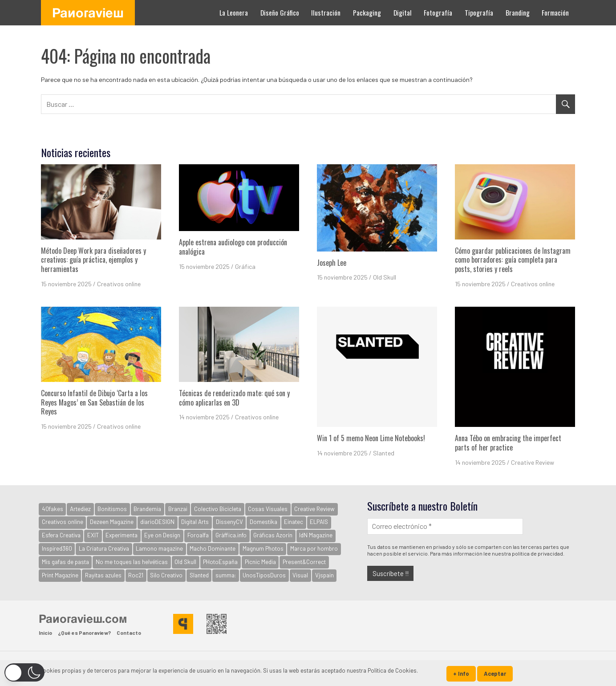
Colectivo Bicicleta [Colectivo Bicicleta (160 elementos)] (218, 509)
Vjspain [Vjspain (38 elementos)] (324, 575)
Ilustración (326, 12)
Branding (518, 12)
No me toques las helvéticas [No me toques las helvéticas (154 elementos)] (132, 562)
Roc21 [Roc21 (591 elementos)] (136, 575)
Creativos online (119, 284)
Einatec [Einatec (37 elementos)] (294, 522)
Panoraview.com (83, 618)
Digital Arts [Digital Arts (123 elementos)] (195, 522)
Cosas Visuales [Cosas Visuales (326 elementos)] (268, 509)
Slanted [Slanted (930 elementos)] (199, 575)
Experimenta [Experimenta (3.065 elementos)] (122, 535)
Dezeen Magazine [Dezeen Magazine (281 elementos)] (112, 522)
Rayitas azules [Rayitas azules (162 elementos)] (103, 575)
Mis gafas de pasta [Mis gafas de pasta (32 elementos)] (65, 562)
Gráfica (245, 266)
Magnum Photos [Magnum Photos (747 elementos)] (263, 548)
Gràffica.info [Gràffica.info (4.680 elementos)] (231, 535)
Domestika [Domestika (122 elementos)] (263, 522)
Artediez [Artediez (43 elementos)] (80, 509)
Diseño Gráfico (280, 12)
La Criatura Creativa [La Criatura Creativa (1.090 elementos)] (104, 548)
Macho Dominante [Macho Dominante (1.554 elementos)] (213, 548)
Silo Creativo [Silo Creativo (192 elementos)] (166, 575)
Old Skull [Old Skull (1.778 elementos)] (185, 562)
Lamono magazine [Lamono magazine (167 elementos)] (159, 548)
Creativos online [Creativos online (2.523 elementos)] (63, 522)
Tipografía (479, 12)
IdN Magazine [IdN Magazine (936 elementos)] (316, 535)
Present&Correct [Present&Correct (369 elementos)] (304, 562)
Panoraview (88, 12)
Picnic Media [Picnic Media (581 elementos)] (260, 562)
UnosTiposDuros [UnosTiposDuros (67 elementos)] (264, 575)
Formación (555, 12)
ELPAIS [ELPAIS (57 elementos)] (319, 522)
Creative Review (533, 462)
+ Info (461, 674)
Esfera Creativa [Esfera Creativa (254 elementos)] (61, 535)
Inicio (45, 633)
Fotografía (438, 12)
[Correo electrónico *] (445, 526)
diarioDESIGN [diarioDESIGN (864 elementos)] (157, 522)
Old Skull (385, 277)
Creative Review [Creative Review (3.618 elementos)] (314, 509)
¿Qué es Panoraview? (84, 633)
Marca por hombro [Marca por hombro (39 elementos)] (314, 548)
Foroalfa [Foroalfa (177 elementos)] (198, 535)
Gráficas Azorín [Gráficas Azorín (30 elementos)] (273, 535)
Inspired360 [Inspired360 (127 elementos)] (57, 548)
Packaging (367, 12)
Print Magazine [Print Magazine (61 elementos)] (60, 575)
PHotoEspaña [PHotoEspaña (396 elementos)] (220, 562)
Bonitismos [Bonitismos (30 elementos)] (112, 509)
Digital (403, 12)
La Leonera (234, 12)
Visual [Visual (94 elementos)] (300, 575)
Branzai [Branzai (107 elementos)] (178, 509)
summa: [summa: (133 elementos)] (226, 575)
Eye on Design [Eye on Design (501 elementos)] (162, 535)
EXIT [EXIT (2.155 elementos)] (93, 535)
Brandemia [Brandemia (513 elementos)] (147, 509)
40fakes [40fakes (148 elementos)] (53, 509)
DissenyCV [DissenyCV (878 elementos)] (229, 522)
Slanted (384, 453)
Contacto (129, 633)
